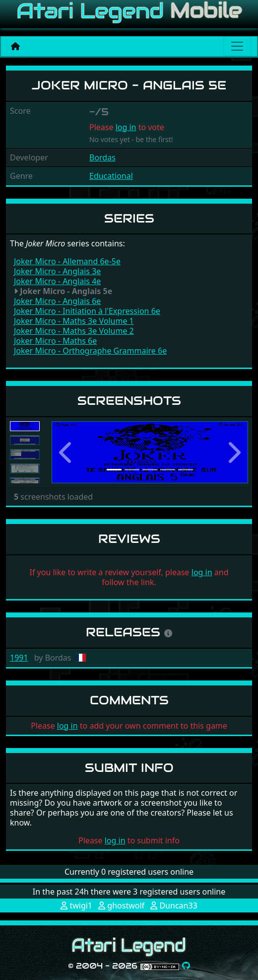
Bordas (102, 157)
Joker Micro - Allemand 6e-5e (67, 261)
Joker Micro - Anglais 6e (57, 301)
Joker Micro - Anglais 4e (57, 281)
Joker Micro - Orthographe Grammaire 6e (90, 351)
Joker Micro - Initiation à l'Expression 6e (87, 311)
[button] (66, 452)
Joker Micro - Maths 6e (55, 341)
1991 (19, 658)
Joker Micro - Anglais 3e (57, 271)
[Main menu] (237, 46)
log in (126, 127)
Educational (111, 176)
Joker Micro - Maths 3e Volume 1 (74, 321)
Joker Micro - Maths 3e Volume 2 (74, 331)
